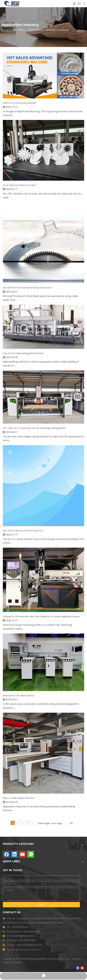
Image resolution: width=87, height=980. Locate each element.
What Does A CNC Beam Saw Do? (19, 696)
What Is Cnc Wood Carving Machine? (20, 103)
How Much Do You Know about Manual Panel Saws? (27, 288)
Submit (41, 904)
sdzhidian (17, 962)
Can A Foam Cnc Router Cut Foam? (19, 185)
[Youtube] (22, 854)
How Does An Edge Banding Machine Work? (23, 353)
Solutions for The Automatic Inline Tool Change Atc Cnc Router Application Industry (41, 616)
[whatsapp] (31, 854)
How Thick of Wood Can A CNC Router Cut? (23, 531)
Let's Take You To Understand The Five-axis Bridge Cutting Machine (34, 428)
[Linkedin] (14, 854)
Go (71, 823)
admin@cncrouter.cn (25, 936)
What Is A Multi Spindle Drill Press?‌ (19, 798)
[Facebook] (6, 854)
